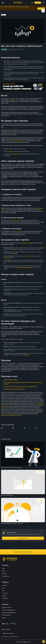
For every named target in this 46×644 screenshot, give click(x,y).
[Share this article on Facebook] (13, 428)
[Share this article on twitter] (2, 428)
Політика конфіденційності (9, 610)
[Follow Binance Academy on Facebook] (3, 629)
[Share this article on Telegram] (24, 428)
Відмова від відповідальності (9, 613)
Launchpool (5, 593)
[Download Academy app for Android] (15, 624)
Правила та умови (7, 608)
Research (4, 596)
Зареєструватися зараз (23, 538)
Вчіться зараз (41, 9)
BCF (3, 588)
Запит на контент (6, 615)
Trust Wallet (5, 598)
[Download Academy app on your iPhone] (6, 624)
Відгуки (4, 618)
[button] (43, 3)
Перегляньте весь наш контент (23, 552)
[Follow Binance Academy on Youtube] (9, 629)
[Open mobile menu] (43, 3)
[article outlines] (43, 11)
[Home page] (18, 3)
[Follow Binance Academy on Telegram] (7, 629)
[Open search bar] (32, 3)
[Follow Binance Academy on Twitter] (5, 629)
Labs (3, 591)
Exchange (4, 585)
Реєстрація (38, 3)
